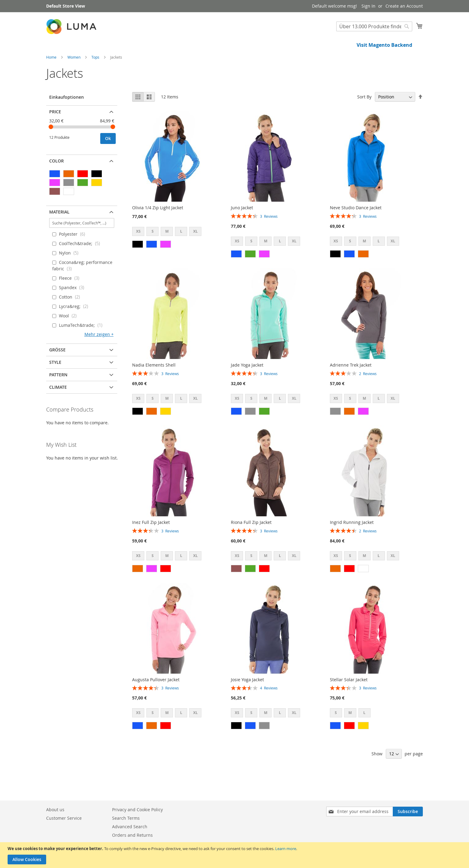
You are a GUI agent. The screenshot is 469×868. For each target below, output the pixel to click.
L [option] (181, 252)
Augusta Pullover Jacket (156, 700)
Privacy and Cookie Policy (137, 810)
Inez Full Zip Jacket (151, 543)
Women (74, 78)
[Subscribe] (408, 812)
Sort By (364, 117)
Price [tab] (55, 132)
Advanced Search (130, 827)
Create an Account (404, 6)
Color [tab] (56, 181)
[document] (235, 855)
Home (52, 78)
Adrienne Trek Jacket (351, 386)
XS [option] (138, 252)
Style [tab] (55, 383)
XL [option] (195, 252)
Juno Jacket (242, 228)
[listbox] (169, 253)
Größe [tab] (57, 370)
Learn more (286, 849)
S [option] (153, 252)
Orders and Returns (132, 835)
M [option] (167, 252)
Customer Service (64, 818)
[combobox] (374, 26)
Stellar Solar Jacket (349, 700)
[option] (138, 265)
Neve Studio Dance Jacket (356, 228)
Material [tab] (59, 232)
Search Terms (126, 818)
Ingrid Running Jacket (352, 543)
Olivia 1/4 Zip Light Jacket (158, 228)
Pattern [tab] (58, 395)
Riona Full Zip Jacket (251, 543)
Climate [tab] (58, 408)
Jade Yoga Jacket (247, 386)
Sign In (368, 6)
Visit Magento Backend (384, 45)
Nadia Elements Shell (154, 386)
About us (55, 810)
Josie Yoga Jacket (247, 700)
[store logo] (72, 27)
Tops (96, 78)
